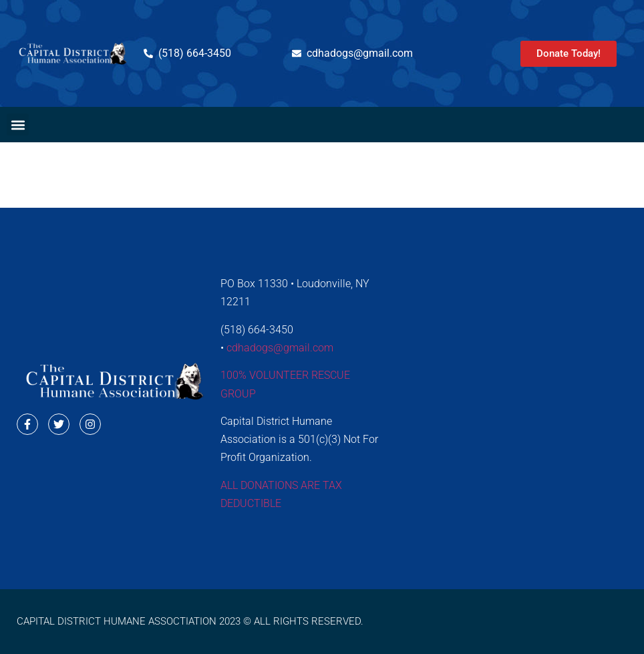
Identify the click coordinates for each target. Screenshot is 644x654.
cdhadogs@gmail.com (280, 348)
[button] (18, 125)
